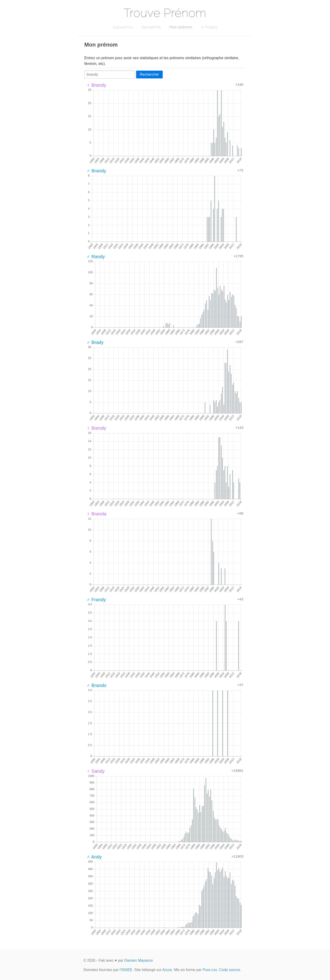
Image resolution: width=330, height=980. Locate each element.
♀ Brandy (96, 85)
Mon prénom (181, 27)
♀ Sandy (96, 771)
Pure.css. (210, 970)
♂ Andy (94, 857)
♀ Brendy (96, 428)
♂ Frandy (96, 600)
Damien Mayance (139, 960)
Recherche (151, 27)
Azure (167, 970)
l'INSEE (126, 970)
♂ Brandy (96, 171)
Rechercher (149, 74)
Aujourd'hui (123, 27)
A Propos (209, 27)
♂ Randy (96, 257)
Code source (230, 970)
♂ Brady (95, 342)
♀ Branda (96, 514)
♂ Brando (96, 685)
